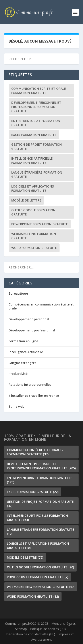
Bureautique (18, 293)
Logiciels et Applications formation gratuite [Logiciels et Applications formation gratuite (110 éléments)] (33, 188)
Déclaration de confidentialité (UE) (31, 634)
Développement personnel (29, 319)
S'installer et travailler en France (34, 396)
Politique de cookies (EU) (48, 629)
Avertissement (41, 639)
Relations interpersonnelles (30, 385)
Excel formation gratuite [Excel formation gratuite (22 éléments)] (34, 135)
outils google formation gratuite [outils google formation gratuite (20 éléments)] (33, 212)
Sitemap (21, 629)
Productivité (18, 374)
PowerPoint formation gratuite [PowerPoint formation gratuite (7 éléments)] (40, 224)
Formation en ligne (23, 341)
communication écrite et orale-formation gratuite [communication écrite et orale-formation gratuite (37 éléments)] (39, 91)
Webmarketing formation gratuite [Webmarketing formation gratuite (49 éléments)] (34, 236)
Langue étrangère (22, 363)
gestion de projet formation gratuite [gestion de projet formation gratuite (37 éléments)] (37, 147)
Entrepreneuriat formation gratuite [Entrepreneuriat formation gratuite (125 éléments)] (36, 123)
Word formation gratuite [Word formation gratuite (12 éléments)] (34, 248)
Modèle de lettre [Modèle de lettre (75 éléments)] (26, 200)
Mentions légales (64, 623)
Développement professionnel (32, 330)
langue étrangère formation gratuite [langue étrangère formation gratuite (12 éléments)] (37, 174)
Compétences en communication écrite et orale (41, 306)
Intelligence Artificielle (26, 352)
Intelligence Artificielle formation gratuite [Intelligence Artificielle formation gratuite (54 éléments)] (32, 161)
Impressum (67, 634)
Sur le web (16, 406)
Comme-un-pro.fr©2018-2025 (27, 623)
